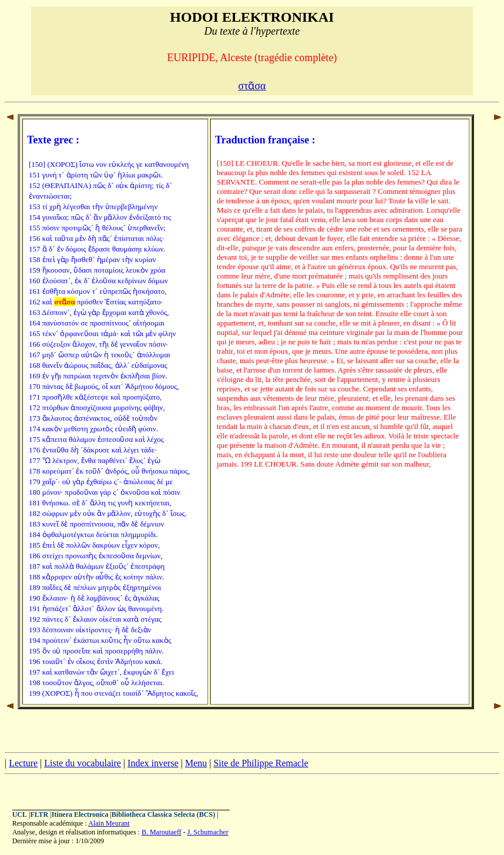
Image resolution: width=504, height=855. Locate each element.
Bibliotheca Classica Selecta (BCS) (163, 814)
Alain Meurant (109, 823)
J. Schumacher (208, 832)
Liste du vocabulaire (83, 763)
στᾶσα (252, 86)
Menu (196, 763)
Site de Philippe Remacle (261, 763)
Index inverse (153, 763)
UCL (20, 814)
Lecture (23, 763)
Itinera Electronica (80, 814)
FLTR (39, 814)
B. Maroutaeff (162, 832)
